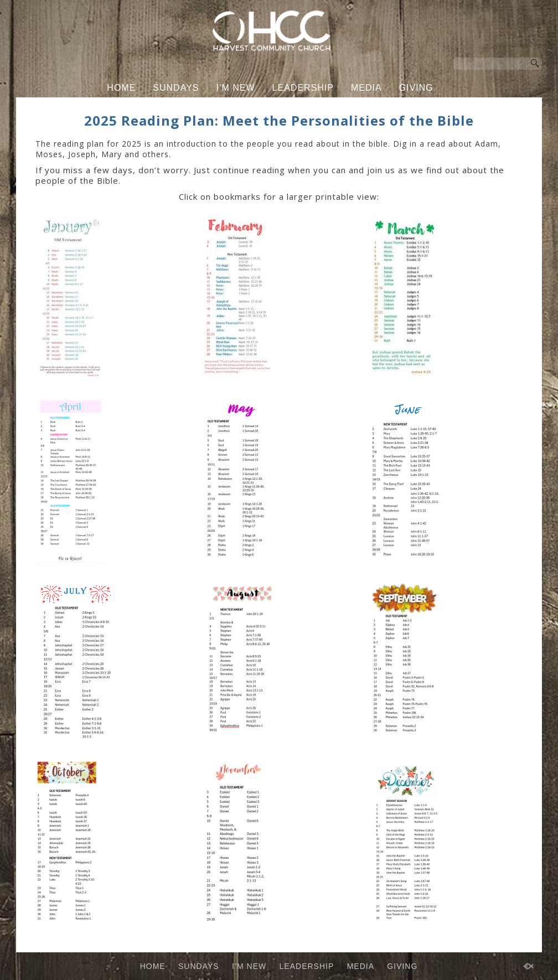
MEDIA (366, 88)
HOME (121, 88)
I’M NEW (236, 88)
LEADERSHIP (303, 88)
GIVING (416, 88)
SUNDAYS (176, 88)
